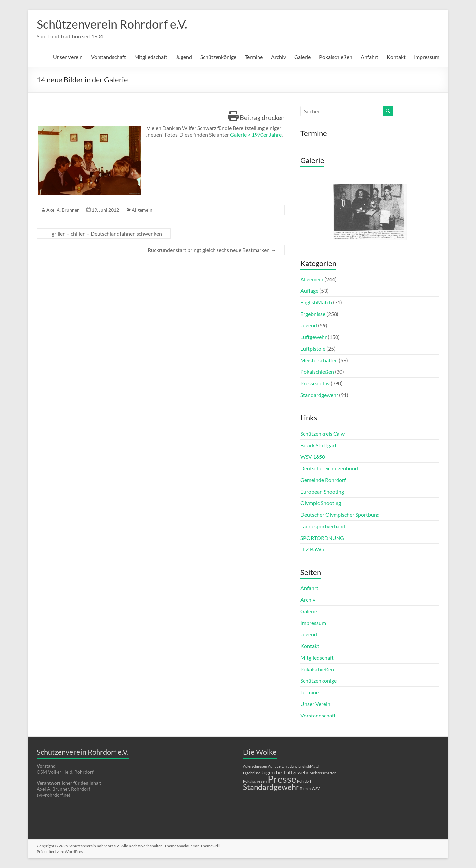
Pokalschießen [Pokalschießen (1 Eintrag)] (255, 781)
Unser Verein (68, 57)
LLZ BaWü (312, 549)
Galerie (302, 57)
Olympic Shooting (321, 503)
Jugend (184, 57)
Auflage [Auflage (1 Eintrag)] (274, 766)
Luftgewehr (314, 337)
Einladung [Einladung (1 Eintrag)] (290, 766)
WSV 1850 (313, 457)
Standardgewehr (319, 395)
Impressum (427, 57)
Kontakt (396, 57)
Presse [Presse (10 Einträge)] (282, 779)
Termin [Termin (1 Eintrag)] (305, 788)
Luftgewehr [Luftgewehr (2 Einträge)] (296, 772)
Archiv (278, 57)
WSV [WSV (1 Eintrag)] (316, 788)
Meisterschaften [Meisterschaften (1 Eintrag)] (323, 773)
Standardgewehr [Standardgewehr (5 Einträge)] (271, 787)
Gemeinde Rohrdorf (323, 480)
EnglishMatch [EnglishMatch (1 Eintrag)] (309, 766)
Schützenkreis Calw (323, 434)
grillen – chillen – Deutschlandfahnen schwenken (104, 233)
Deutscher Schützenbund (329, 468)
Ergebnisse (313, 314)
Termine (254, 57)
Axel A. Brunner (63, 210)
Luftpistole (313, 348)
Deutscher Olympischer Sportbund (340, 515)
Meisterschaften (319, 360)
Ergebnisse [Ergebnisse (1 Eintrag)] (252, 773)
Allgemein (142, 210)
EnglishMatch (316, 302)
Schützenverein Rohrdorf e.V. (112, 24)
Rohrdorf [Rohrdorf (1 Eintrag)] (304, 781)
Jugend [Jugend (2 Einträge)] (269, 772)
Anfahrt (370, 57)
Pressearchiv (315, 383)
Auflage (309, 291)
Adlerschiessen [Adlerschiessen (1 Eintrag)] (255, 766)
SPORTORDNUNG (322, 538)
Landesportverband (323, 526)
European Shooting (322, 491)
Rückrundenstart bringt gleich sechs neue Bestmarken (212, 250)
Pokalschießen (336, 57)
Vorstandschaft (108, 57)
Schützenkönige (218, 57)
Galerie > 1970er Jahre (256, 134)
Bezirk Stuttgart (318, 445)
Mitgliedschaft (151, 57)
